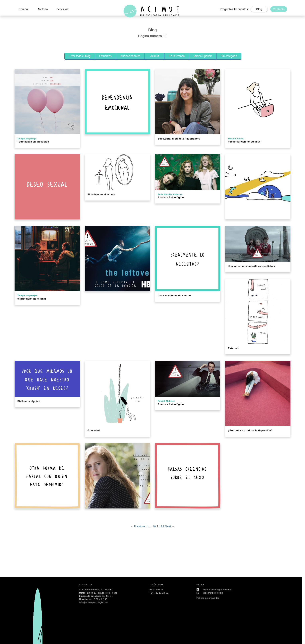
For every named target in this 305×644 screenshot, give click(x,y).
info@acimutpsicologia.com (94, 602)
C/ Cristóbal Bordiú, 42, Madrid (96, 590)
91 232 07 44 (156, 590)
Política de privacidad (208, 598)
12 (162, 526)
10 (154, 526)
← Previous (138, 526)
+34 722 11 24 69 (159, 593)
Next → (170, 526)
